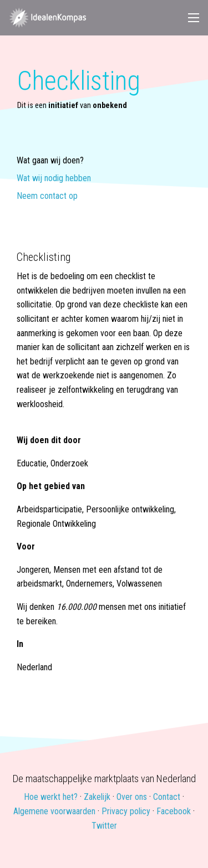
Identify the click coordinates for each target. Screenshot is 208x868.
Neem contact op (47, 196)
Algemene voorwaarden (54, 811)
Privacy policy (126, 811)
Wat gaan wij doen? (50, 161)
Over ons (132, 797)
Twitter (104, 826)
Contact (167, 797)
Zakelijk (97, 797)
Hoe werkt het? (51, 797)
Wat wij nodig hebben (54, 179)
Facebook (174, 811)
